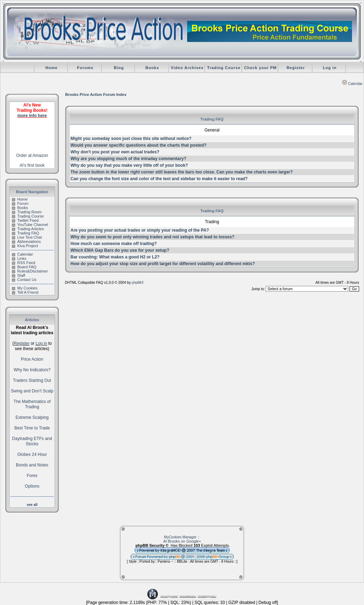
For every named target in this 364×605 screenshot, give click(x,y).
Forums (85, 68)
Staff (18, 275)
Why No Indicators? (32, 370)
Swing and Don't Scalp (32, 391)
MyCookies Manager (180, 537)
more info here (32, 116)
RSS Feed (24, 263)
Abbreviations (26, 242)
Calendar (352, 84)
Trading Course (224, 68)
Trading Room (27, 212)
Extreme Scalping (32, 417)
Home (52, 68)
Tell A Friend (25, 292)
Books (152, 68)
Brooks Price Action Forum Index (96, 94)
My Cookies (25, 288)
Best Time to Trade (32, 428)
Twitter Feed (25, 220)
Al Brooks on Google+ (182, 541)
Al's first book (32, 165)
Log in (330, 68)
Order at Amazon (32, 155)
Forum (20, 203)
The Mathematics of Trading (32, 404)
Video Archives (187, 68)
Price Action (32, 359)
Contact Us (24, 280)
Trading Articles (28, 229)
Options (32, 486)
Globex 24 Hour (32, 454)
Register (296, 68)
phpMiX (138, 283)
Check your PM (260, 68)
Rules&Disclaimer (30, 271)
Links (19, 258)
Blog (119, 68)
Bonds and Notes (32, 465)
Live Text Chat (27, 237)
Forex (32, 476)
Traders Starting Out (32, 380)
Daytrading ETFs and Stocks (32, 441)
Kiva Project (25, 246)
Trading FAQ (26, 233)
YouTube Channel (30, 225)
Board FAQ (24, 267)
